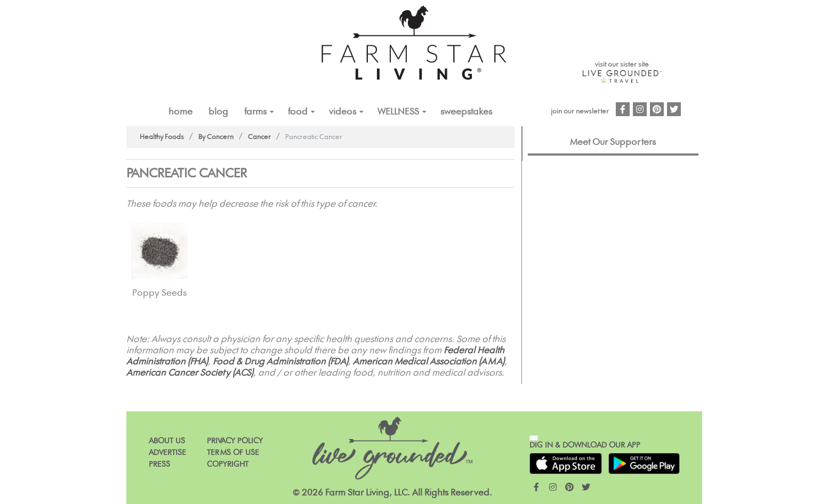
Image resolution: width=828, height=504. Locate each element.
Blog (218, 112)
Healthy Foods (162, 137)
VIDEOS (343, 112)
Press (159, 464)
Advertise (167, 453)
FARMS (255, 112)
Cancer (259, 137)
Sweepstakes (466, 112)
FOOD (298, 112)
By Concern (216, 137)
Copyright (228, 464)
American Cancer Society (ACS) (190, 373)
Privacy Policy (235, 441)
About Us (167, 441)
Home (180, 112)
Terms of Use (233, 453)
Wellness (398, 112)
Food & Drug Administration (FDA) (280, 362)
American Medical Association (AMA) (429, 362)
